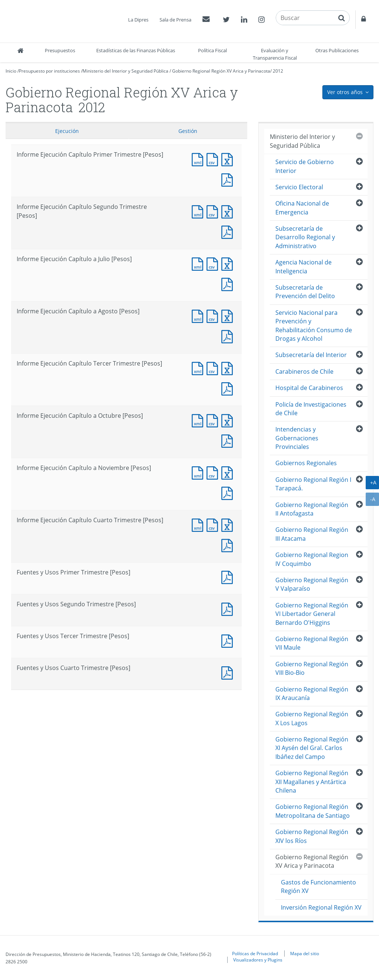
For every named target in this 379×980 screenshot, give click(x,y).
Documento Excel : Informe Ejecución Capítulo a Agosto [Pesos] (229, 315)
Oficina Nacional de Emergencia (302, 208)
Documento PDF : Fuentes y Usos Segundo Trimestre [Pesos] (229, 608)
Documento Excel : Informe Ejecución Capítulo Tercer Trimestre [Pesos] (229, 368)
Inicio (11, 71)
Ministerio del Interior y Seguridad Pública (125, 71)
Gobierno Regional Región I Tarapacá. (313, 484)
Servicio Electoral (299, 187)
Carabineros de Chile (304, 371)
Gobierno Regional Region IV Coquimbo (312, 559)
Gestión (188, 131)
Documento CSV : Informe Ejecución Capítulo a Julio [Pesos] (214, 263)
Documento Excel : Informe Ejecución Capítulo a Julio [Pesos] (229, 263)
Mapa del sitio (305, 953)
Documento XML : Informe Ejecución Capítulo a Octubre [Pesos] (199, 420)
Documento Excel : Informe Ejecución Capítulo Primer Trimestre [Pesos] (229, 159)
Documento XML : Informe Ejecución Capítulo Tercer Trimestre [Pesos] (199, 368)
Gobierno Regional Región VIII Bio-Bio (312, 668)
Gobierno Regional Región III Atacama (312, 534)
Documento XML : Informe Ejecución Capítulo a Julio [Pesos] (199, 263)
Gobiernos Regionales (306, 463)
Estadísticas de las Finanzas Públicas (136, 50)
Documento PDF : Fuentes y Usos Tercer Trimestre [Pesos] (229, 640)
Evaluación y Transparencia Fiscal (275, 54)
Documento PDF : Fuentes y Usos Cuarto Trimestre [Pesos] (229, 672)
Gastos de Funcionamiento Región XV (318, 886)
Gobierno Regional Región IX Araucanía (312, 694)
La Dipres (138, 20)
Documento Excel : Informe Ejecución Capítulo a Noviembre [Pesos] (229, 472)
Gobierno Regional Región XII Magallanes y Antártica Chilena (312, 782)
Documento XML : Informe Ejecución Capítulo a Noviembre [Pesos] (199, 472)
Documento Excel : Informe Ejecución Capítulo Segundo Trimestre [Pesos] (229, 211)
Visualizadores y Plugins (258, 960)
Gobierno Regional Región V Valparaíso (312, 584)
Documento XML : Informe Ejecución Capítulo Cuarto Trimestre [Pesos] (199, 524)
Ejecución (67, 131)
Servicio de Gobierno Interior (305, 166)
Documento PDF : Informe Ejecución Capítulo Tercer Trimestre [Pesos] (229, 388)
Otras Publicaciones (337, 50)
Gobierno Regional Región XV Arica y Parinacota (221, 71)
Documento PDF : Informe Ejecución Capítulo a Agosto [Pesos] (229, 336)
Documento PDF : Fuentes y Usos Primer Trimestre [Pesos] (229, 576)
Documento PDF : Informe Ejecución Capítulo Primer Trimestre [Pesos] (229, 179)
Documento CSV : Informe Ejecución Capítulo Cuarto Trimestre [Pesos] (214, 524)
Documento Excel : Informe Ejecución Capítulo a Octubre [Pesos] (229, 420)
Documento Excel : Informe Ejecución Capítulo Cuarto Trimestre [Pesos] (229, 524)
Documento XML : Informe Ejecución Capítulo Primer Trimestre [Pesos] (199, 159)
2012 (278, 71)
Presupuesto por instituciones (49, 71)
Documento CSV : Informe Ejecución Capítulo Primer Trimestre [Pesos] (214, 159)
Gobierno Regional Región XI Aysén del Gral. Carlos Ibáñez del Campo (312, 748)
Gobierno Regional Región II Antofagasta (312, 509)
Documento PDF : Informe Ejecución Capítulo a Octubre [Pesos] (229, 440)
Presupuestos (60, 50)
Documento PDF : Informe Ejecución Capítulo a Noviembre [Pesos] (229, 492)
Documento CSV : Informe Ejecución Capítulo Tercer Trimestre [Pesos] (214, 368)
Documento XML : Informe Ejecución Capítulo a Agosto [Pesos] (199, 315)
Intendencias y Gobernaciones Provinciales (297, 438)
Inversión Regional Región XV (321, 907)
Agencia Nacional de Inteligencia (303, 266)
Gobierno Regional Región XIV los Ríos (312, 836)
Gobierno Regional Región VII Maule (312, 643)
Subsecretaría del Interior (311, 355)
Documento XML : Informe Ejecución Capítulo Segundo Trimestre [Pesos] (199, 211)
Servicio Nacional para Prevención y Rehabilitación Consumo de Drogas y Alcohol (314, 326)
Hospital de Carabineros (309, 388)
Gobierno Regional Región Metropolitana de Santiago (313, 811)
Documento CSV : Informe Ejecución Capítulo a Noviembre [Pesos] (214, 472)
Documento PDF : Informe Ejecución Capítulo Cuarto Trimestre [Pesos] (229, 545)
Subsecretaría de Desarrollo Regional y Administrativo (305, 237)
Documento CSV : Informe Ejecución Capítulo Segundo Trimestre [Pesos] (214, 211)
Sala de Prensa (175, 20)
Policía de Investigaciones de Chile (311, 409)
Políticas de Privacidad (255, 953)
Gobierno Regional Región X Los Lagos (312, 718)
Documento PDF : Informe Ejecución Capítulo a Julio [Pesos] (229, 284)
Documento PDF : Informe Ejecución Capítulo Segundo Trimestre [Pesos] (229, 231)
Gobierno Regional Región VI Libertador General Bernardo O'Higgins (312, 614)
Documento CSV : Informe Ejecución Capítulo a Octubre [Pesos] (214, 420)
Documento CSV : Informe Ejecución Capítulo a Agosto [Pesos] (214, 315)
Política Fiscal (212, 50)
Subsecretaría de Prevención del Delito (305, 292)
